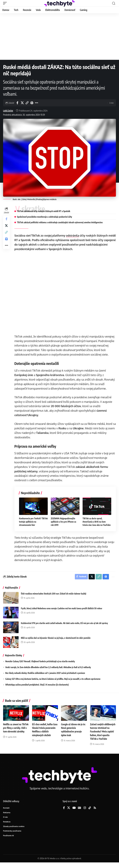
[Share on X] (22, 103)
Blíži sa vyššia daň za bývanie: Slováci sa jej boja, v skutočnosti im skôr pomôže (56, 638)
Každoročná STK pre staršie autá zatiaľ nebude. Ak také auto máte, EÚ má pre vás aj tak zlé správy (64, 624)
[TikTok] (90, 812)
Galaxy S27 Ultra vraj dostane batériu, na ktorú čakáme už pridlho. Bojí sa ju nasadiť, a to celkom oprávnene (53, 680)
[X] (69, 812)
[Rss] (95, 812)
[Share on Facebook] (17, 103)
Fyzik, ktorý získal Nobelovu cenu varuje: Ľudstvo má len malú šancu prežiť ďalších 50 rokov (62, 609)
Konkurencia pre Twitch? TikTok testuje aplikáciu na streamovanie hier (32, 521)
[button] (6, 3)
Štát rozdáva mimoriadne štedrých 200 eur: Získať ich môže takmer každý (54, 594)
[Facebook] (64, 812)
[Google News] (79, 812)
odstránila (73, 235)
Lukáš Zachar (9, 111)
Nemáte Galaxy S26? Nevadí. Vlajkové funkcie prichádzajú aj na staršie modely (40, 662)
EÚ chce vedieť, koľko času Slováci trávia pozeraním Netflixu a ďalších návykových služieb (43, 732)
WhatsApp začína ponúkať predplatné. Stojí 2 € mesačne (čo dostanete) (37, 685)
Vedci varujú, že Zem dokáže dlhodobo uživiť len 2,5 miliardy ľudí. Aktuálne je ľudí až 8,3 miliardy (48, 668)
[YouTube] (74, 812)
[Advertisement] (59, 37)
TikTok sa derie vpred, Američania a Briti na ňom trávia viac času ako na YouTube (97, 521)
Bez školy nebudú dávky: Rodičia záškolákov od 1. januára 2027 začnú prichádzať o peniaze (45, 674)
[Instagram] (85, 812)
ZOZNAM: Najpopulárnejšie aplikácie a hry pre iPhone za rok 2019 (64, 521)
